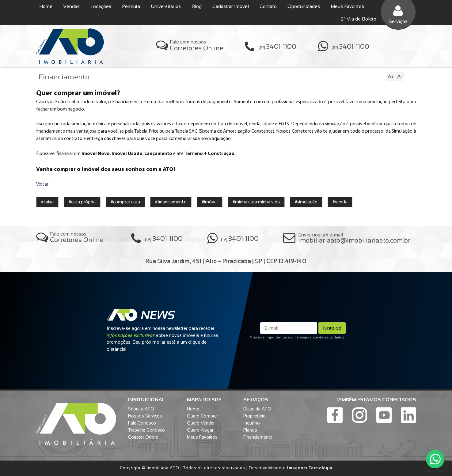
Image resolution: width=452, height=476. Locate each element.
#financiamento (171, 202)
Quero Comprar (202, 416)
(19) (277, 46)
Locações (101, 6)
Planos (250, 430)
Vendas (71, 6)
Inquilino (252, 423)
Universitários (166, 6)
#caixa (47, 202)
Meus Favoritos (347, 6)
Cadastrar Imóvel (231, 6)
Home (46, 6)
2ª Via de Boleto (358, 19)
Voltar (42, 184)
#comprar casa (125, 202)
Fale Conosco (142, 423)
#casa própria (82, 202)
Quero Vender (201, 423)
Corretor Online (143, 437)
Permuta (131, 6)
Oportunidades (304, 6)
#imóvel (210, 202)
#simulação (306, 202)
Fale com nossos (197, 45)
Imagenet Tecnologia (310, 468)
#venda (340, 202)
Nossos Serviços (145, 416)
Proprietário (254, 416)
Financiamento (258, 437)
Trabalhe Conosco (146, 430)
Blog (197, 6)
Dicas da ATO (257, 409)
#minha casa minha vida (256, 202)
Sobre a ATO (141, 409)
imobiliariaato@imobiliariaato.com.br (354, 240)
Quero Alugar (200, 430)
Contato (268, 6)
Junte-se (332, 328)
